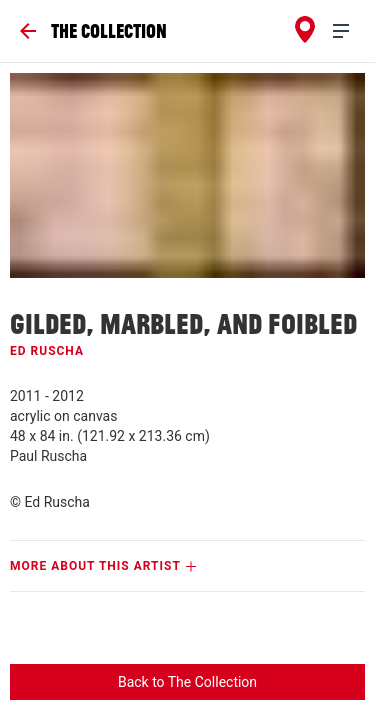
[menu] (349, 31)
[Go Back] (93, 31)
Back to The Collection (187, 682)
